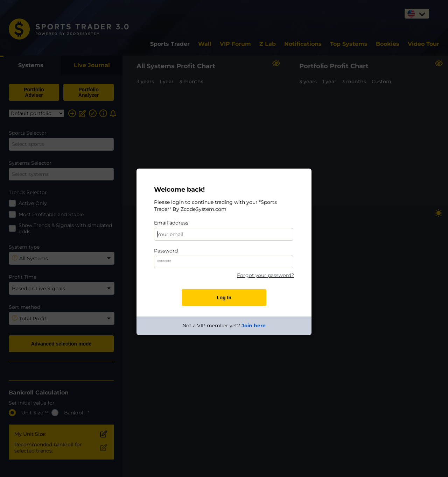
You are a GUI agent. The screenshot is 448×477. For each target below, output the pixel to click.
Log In (224, 298)
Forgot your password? (265, 275)
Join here (254, 326)
